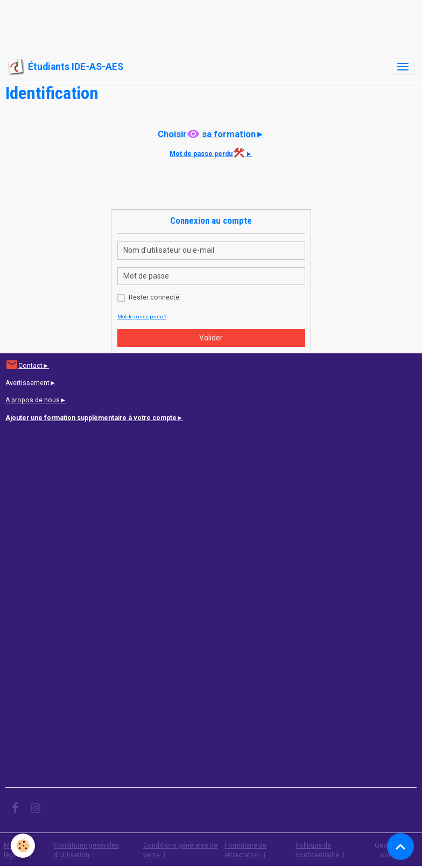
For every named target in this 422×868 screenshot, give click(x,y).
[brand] (65, 67)
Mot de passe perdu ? (142, 316)
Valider (211, 338)
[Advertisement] (196, 24)
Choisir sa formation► (211, 134)
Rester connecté (154, 297)
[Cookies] (23, 846)
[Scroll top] (400, 846)
